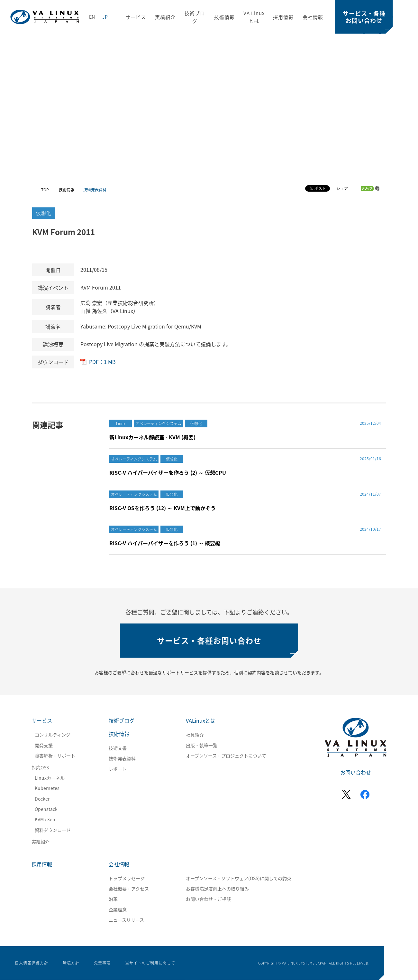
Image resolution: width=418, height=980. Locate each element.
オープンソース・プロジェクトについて (226, 756)
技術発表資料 (122, 758)
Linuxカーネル (50, 778)
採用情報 (283, 17)
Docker (42, 799)
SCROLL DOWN (401, 490)
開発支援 (44, 745)
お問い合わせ (356, 772)
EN (92, 17)
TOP (45, 190)
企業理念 (118, 909)
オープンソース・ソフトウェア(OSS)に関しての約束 (239, 878)
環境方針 (71, 963)
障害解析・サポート (55, 756)
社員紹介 (195, 735)
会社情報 (313, 17)
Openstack (46, 809)
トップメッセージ (127, 878)
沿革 (113, 899)
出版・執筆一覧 (202, 745)
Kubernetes (47, 788)
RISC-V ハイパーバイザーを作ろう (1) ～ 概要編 (165, 543)
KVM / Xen (45, 819)
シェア (342, 188)
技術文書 (118, 748)
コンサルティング (53, 735)
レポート (118, 769)
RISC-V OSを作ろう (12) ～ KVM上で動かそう (163, 508)
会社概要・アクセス (129, 889)
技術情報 (224, 17)
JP (105, 17)
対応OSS (40, 767)
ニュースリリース (126, 920)
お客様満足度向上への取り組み (217, 889)
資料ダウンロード (53, 830)
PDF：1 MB (102, 362)
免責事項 (102, 963)
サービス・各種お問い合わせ (364, 17)
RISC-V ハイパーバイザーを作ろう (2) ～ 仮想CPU (168, 472)
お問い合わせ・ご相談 (208, 899)
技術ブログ (122, 720)
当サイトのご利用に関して (150, 963)
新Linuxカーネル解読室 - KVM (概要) (152, 437)
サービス (136, 17)
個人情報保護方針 (32, 963)
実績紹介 (165, 17)
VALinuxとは (201, 720)
